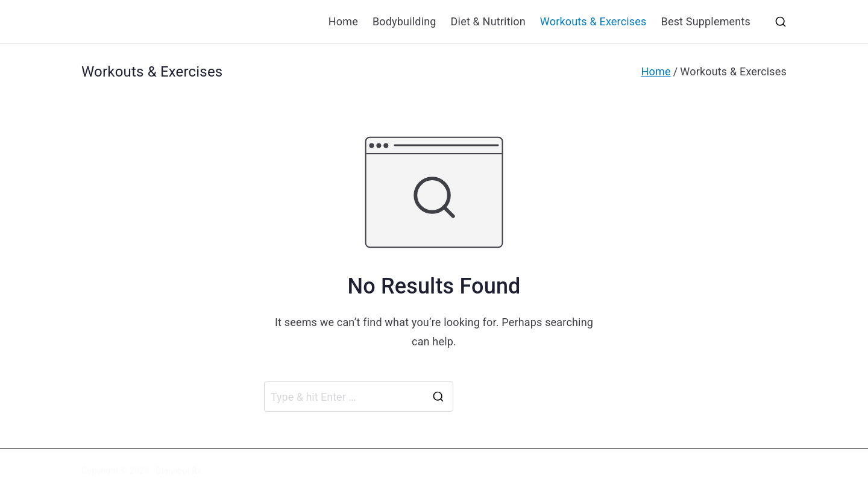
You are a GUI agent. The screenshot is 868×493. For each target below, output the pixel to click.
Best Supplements (706, 21)
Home (343, 21)
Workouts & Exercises (593, 21)
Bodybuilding (404, 21)
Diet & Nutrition (488, 21)
